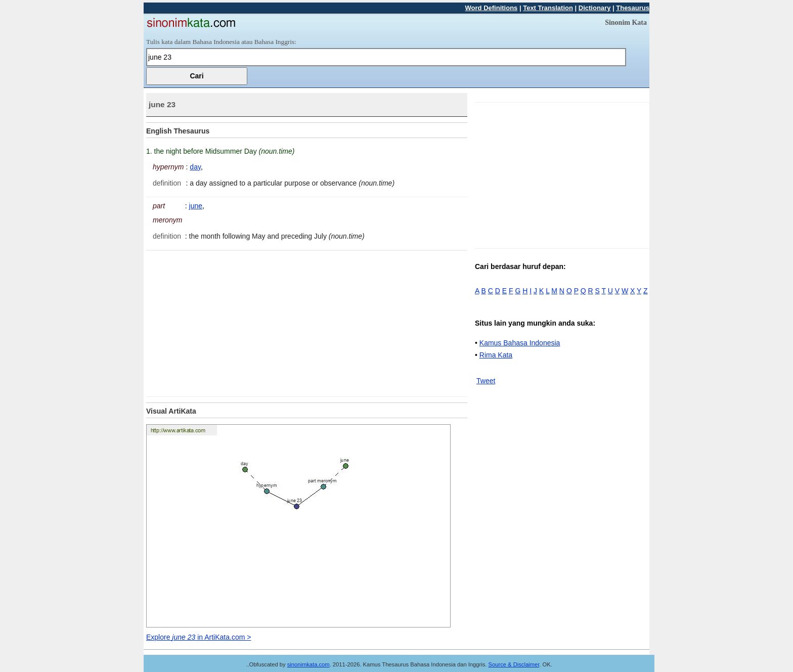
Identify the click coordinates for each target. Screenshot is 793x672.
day (195, 167)
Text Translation (548, 8)
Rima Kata (496, 355)
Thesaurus (633, 8)
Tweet (486, 381)
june (196, 206)
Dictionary (595, 8)
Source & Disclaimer (514, 664)
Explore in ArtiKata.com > (199, 637)
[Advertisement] (231, 322)
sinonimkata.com (309, 664)
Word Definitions (492, 8)
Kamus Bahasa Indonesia (520, 343)
